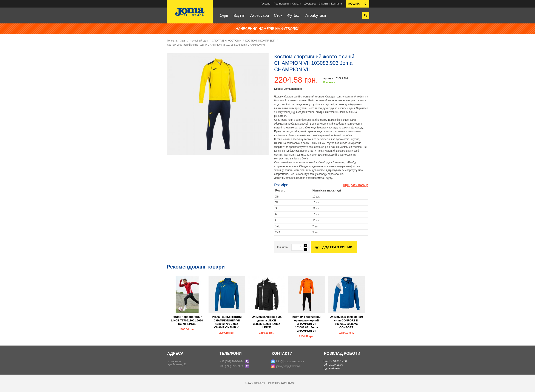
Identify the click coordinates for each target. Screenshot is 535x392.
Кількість (282, 247)
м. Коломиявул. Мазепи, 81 (177, 363)
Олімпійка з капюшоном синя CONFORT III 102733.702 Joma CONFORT (346, 322)
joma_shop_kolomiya (288, 366)
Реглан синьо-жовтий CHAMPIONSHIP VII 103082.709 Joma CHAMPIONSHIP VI (227, 322)
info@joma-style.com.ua (290, 361)
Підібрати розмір (355, 185)
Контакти (337, 4)
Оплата (296, 4)
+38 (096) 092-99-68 (232, 366)
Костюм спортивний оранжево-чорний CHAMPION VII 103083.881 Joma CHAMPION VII (306, 324)
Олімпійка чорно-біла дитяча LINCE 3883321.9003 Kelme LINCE (267, 322)
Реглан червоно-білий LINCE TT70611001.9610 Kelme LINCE (187, 320)
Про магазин (281, 4)
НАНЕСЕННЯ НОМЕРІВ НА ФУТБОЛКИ (267, 29)
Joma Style (260, 383)
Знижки (323, 4)
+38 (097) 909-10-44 (232, 361)
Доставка (310, 4)
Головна (265, 4)
